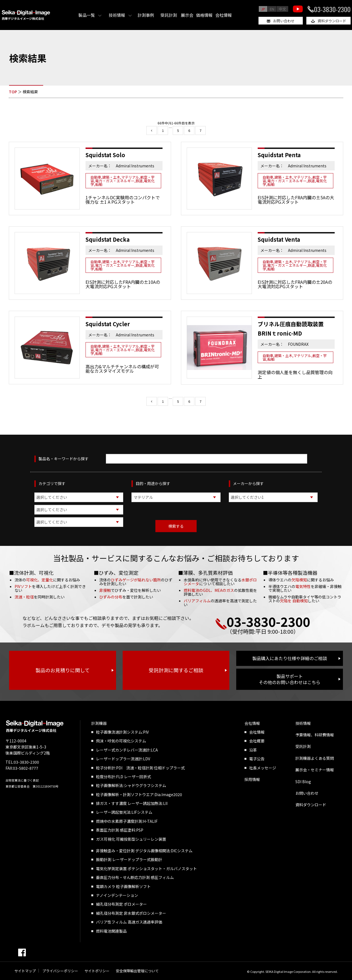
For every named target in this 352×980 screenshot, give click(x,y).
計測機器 (99, 723)
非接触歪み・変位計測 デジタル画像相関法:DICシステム (144, 851)
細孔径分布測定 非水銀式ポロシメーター (131, 913)
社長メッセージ (263, 768)
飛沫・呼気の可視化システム (121, 741)
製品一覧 (87, 15)
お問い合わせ (284, 21)
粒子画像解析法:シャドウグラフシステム (131, 785)
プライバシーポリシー (60, 971)
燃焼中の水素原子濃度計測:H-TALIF (127, 821)
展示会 (187, 15)
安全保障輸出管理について (137, 971)
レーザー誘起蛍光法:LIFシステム (124, 812)
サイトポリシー (97, 971)
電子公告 (257, 759)
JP (263, 9)
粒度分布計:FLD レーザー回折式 (123, 777)
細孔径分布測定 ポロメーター (121, 904)
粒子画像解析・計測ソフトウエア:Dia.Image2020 (139, 794)
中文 (282, 9)
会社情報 (224, 15)
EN (272, 9)
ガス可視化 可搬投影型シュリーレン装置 (131, 839)
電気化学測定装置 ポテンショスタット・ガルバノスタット (146, 869)
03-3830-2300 (332, 9)
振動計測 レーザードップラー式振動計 (129, 859)
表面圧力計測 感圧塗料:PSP (120, 830)
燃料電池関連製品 (111, 931)
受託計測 (169, 15)
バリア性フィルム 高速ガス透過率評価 (129, 922)
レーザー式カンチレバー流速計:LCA (127, 750)
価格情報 (204, 15)
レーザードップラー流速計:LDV (123, 759)
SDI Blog (303, 782)
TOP (13, 92)
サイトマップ (25, 971)
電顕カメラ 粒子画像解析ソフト (123, 886)
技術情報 (117, 15)
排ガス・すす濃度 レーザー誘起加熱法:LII (132, 803)
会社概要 (257, 741)
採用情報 (252, 779)
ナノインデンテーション (117, 895)
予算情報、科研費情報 (315, 735)
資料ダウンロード (332, 21)
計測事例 (146, 15)
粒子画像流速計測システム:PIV (122, 732)
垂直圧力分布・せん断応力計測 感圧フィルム (135, 877)
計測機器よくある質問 (315, 758)
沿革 (253, 750)
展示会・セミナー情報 (315, 770)
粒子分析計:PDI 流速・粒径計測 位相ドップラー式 (140, 768)
